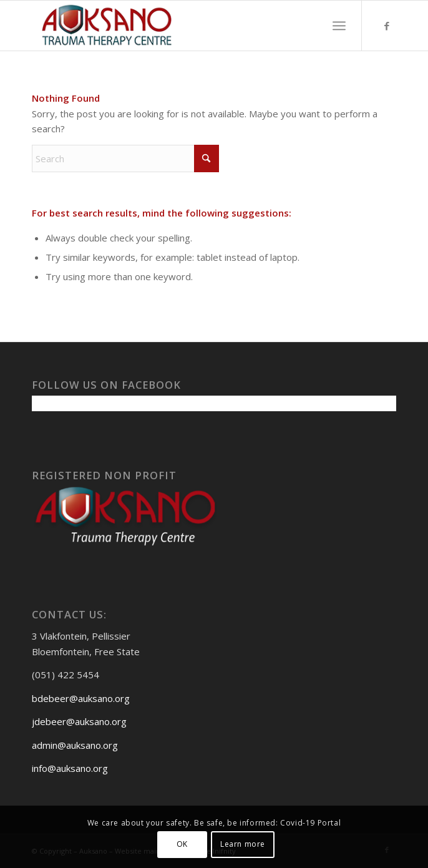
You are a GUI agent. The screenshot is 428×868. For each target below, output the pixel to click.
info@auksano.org (70, 768)
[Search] (125, 158)
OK (182, 844)
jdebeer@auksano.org (79, 721)
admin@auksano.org (75, 745)
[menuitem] (339, 26)
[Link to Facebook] (387, 26)
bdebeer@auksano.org (81, 698)
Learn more (243, 844)
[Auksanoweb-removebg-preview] (177, 26)
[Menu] (339, 26)
